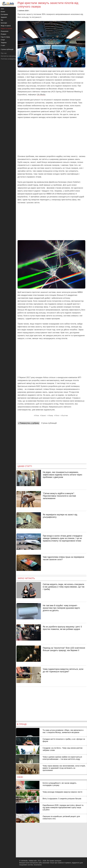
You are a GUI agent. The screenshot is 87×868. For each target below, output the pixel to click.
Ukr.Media (41, 95)
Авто (2, 9)
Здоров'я (4, 17)
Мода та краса (6, 26)
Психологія (5, 31)
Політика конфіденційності (11, 59)
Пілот (57, 416)
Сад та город (5, 37)
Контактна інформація (9, 56)
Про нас (4, 53)
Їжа (2, 20)
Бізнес (3, 12)
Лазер (51, 416)
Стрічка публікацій (49, 423)
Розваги (3, 34)
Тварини (4, 43)
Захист (44, 416)
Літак (37, 416)
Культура (4, 23)
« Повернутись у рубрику (29, 423)
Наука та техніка (6, 28)
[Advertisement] (51, 137)
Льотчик (65, 416)
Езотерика (4, 14)
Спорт (3, 40)
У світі (3, 45)
